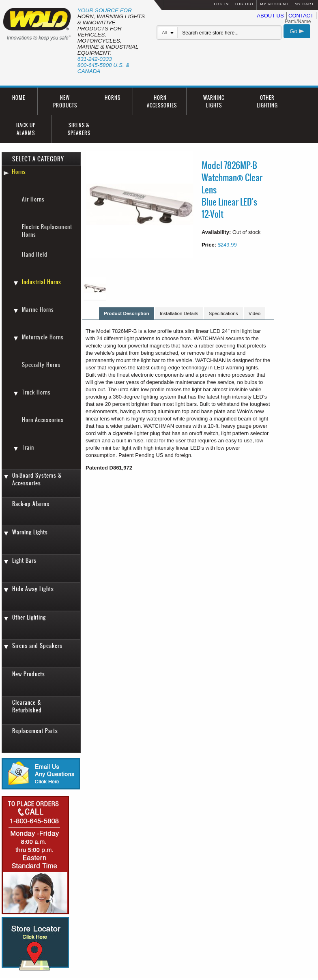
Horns (19, 172)
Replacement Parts (35, 731)
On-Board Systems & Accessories (37, 479)
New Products (29, 674)
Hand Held (35, 254)
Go (297, 31)
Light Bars (24, 561)
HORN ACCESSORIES (162, 101)
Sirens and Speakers (37, 646)
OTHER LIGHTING (267, 101)
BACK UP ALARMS (26, 129)
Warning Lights (30, 532)
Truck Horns (36, 392)
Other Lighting (29, 617)
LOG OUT (245, 4)
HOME (19, 98)
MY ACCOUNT (274, 4)
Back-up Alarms (31, 504)
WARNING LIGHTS (214, 101)
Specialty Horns (41, 365)
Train (28, 447)
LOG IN (221, 4)
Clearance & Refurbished (27, 706)
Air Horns (33, 199)
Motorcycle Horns (43, 337)
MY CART (304, 4)
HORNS (113, 98)
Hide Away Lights (33, 589)
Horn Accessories (43, 420)
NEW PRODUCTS (65, 101)
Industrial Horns (42, 282)
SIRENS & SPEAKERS (79, 129)
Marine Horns (38, 310)
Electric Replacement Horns (47, 231)
